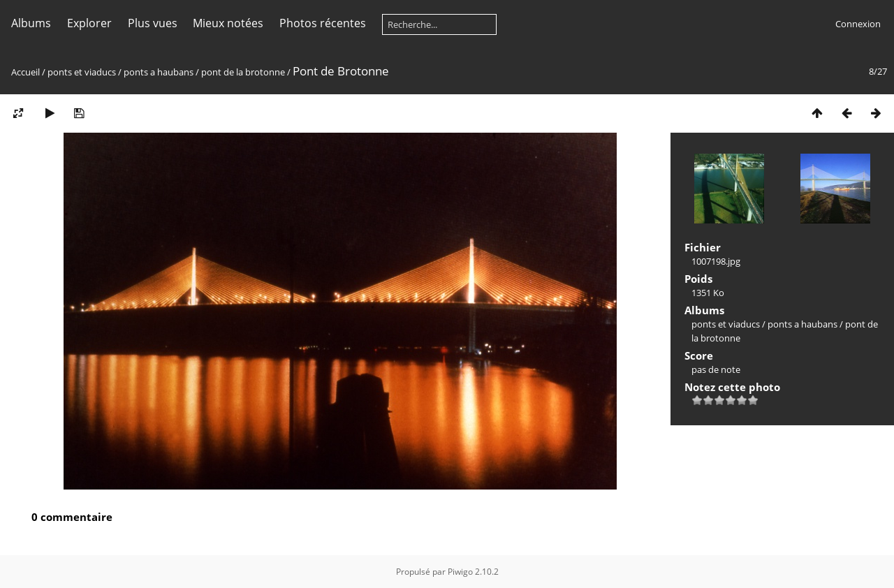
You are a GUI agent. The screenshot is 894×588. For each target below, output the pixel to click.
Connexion (858, 24)
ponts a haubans (159, 72)
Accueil (25, 72)
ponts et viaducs (82, 72)
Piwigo (460, 572)
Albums (31, 23)
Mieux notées (228, 23)
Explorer (89, 23)
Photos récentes (323, 23)
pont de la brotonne (243, 72)
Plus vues (153, 23)
